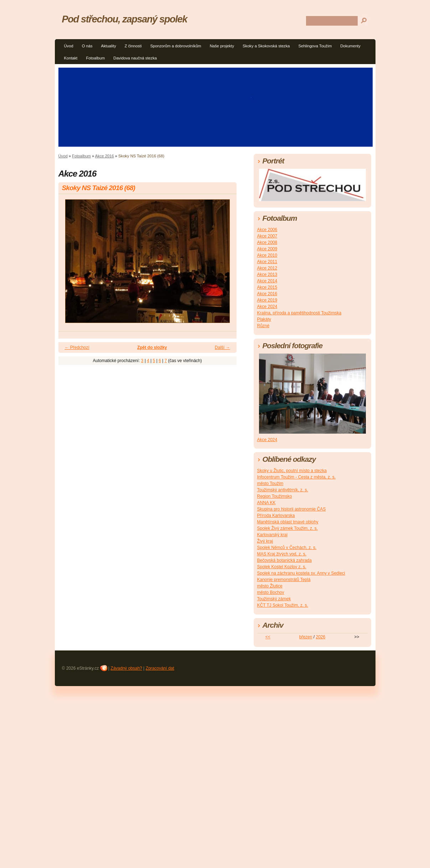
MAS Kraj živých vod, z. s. (282, 554)
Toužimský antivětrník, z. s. (283, 490)
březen (306, 637)
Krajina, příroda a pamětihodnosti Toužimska (299, 313)
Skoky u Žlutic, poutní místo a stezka (292, 471)
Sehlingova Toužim (315, 46)
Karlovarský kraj (272, 535)
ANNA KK (266, 503)
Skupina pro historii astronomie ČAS (292, 509)
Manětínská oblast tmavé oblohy (288, 522)
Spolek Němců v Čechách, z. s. (287, 548)
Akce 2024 (267, 307)
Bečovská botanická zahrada (284, 560)
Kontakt (71, 58)
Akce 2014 (267, 281)
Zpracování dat (160, 668)
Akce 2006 (267, 230)
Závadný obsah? (126, 668)
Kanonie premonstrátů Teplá (284, 580)
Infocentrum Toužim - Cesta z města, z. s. (297, 477)
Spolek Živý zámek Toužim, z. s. (288, 528)
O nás (87, 46)
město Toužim (270, 483)
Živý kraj (265, 541)
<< (268, 637)
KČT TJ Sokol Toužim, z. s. (283, 605)
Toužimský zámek (274, 599)
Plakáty (264, 319)
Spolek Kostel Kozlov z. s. (282, 567)
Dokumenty (350, 46)
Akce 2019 (267, 300)
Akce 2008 (267, 242)
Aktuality (108, 46)
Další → (222, 347)
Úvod (69, 46)
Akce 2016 (105, 156)
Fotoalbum (95, 58)
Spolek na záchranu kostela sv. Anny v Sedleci (301, 573)
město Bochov (271, 592)
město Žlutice (270, 586)
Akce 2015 (267, 287)
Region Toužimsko (275, 496)
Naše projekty (222, 46)
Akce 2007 (267, 236)
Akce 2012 (267, 268)
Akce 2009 (267, 249)
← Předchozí (77, 347)
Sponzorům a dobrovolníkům (176, 46)
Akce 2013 (267, 274)
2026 (320, 637)
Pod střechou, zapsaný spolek (125, 19)
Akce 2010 (267, 255)
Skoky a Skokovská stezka (266, 46)
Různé (263, 326)
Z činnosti (133, 46)
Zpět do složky (152, 347)
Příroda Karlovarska (276, 516)
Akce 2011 (267, 262)
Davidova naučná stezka (135, 58)
